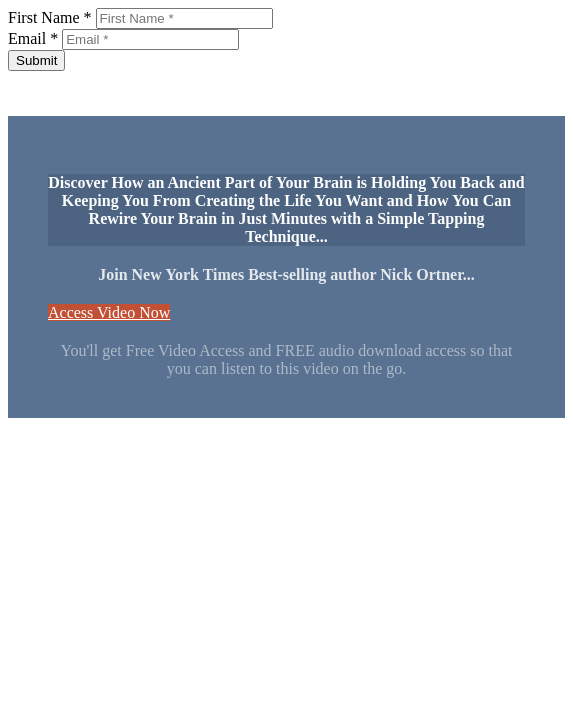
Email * (33, 38)
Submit (36, 60)
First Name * (50, 17)
